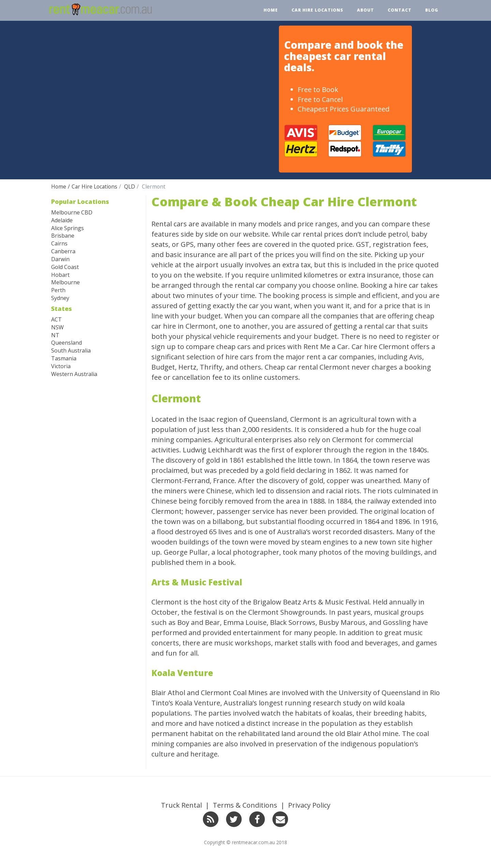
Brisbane (63, 236)
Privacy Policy (309, 805)
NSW (57, 327)
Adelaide (62, 220)
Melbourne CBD (72, 212)
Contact (400, 10)
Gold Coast (65, 267)
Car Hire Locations (317, 10)
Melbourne (65, 282)
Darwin (60, 259)
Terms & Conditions (245, 805)
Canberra (63, 251)
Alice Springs (68, 228)
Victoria (61, 366)
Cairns (59, 243)
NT (55, 335)
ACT (56, 319)
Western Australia (74, 374)
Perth (58, 290)
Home (271, 10)
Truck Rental (181, 805)
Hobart (60, 275)
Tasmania (64, 358)
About (366, 10)
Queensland (66, 343)
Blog (432, 10)
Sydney (60, 298)
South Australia (71, 350)
